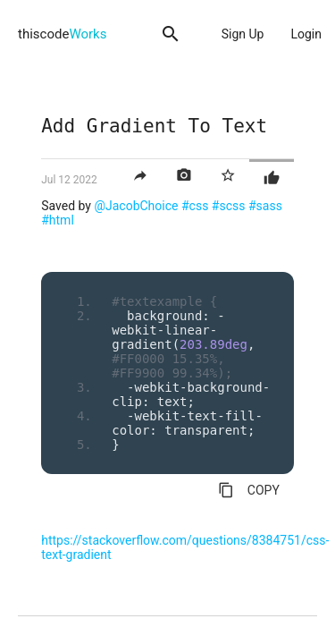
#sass (265, 206)
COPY (249, 490)
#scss (229, 206)
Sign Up (243, 34)
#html (58, 220)
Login (306, 34)
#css (195, 206)
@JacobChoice (136, 206)
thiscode (62, 34)
